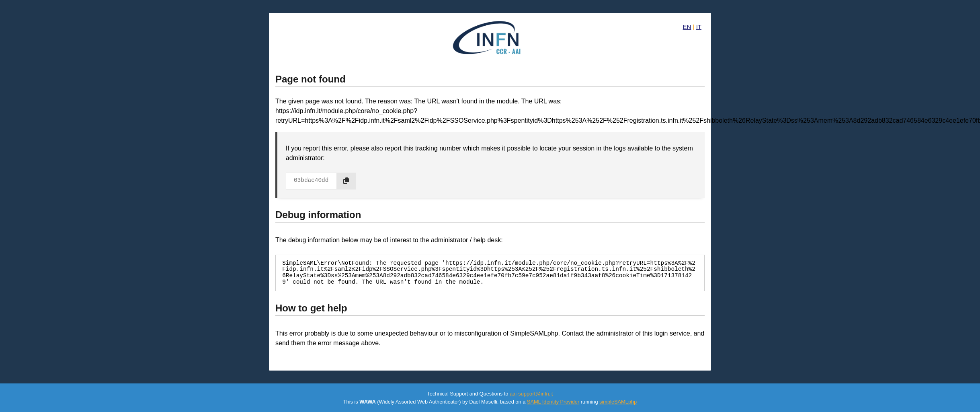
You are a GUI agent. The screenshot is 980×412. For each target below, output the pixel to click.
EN (687, 27)
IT (699, 27)
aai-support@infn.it (531, 394)
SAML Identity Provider (553, 402)
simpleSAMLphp (618, 402)
